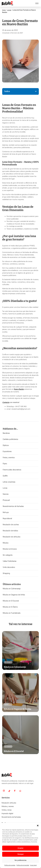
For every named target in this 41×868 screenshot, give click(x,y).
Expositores (7, 451)
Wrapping (6, 573)
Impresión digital (7, 813)
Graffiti (5, 476)
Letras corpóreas (9, 482)
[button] (38, 826)
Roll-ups (6, 512)
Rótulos (6, 543)
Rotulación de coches (11, 525)
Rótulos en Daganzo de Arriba (14, 595)
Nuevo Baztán (19, 389)
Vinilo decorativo (9, 567)
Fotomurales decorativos (12, 470)
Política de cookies (10, 865)
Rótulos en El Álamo (10, 607)
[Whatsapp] (20, 791)
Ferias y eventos (9, 457)
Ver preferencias (20, 860)
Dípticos (6, 445)
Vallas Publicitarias (10, 561)
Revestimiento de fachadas (11, 817)
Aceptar (20, 848)
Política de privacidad (23, 865)
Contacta (6, 402)
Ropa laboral (7, 518)
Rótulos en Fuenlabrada (12, 613)
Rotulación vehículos (9, 803)
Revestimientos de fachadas (13, 506)
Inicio (4, 10)
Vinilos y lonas (7, 810)
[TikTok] (9, 791)
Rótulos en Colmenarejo (12, 589)
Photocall (6, 500)
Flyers (5, 464)
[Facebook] (15, 791)
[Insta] (4, 791)
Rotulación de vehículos (12, 537)
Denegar (21, 854)
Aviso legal (33, 865)
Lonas (9, 10)
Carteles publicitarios (10, 439)
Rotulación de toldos (10, 531)
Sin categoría (8, 555)
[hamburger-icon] (37, 3)
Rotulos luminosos (10, 549)
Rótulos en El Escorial (11, 601)
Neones (6, 494)
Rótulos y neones (8, 806)
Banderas (6, 433)
